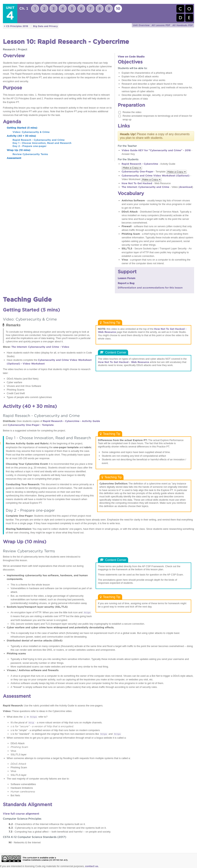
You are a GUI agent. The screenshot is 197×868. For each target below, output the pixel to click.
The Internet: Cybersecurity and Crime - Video (40, 347)
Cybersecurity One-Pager (137, 172)
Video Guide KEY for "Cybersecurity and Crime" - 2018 (156, 150)
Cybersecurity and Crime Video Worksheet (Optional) (156, 176)
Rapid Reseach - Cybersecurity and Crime (39, 140)
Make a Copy (132, 168)
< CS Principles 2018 (16, 26)
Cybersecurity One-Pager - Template (31, 425)
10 (118, 8)
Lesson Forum (126, 278)
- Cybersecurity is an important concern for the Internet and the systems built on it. (58, 828)
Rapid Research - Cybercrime (140, 164)
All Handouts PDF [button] (183, 25)
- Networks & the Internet (25, 842)
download (186, 187)
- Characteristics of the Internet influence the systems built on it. (47, 824)
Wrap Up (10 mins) (19, 150)
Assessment (14, 158)
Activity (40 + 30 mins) (21, 136)
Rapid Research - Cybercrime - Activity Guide (71, 421)
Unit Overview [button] (141, 25)
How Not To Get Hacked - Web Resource (124, 362)
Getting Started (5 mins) (22, 128)
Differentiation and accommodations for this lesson (150, 288)
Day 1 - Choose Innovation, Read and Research (42, 143)
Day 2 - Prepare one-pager (29, 146)
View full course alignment (21, 814)
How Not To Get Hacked (137, 183)
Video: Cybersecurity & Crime (31, 132)
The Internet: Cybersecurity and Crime (145, 187)
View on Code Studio (131, 57)
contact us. (92, 866)
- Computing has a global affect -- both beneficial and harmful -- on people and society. (60, 832)
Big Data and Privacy (45, 26)
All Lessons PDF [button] (161, 25)
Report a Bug (126, 283)
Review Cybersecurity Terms (30, 154)
